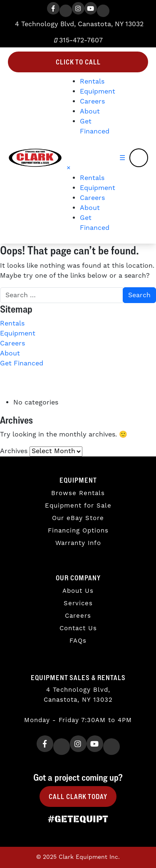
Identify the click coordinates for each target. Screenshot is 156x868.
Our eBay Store (78, 518)
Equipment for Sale (78, 506)
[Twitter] (66, 11)
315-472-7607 (78, 40)
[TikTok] (103, 11)
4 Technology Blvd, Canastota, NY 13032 (78, 24)
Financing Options (78, 531)
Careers (92, 101)
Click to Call (78, 62)
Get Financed (22, 363)
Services (78, 603)
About (90, 111)
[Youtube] (91, 8)
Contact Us (78, 628)
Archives (14, 451)
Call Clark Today (78, 796)
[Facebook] (53, 8)
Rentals (92, 81)
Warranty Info (78, 543)
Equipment (98, 91)
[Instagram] (78, 8)
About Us (78, 591)
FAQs (78, 641)
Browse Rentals (78, 493)
